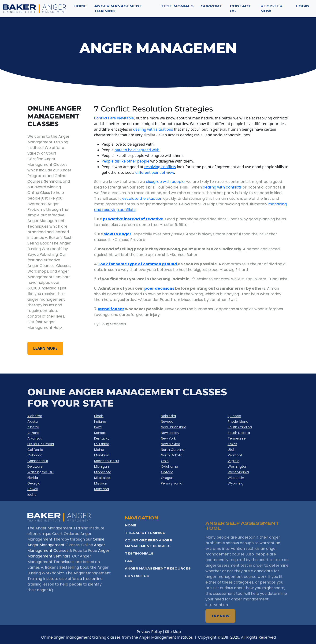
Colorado (35, 455)
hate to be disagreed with (137, 150)
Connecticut (38, 461)
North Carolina (173, 450)
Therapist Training (145, 551)
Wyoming (236, 483)
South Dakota (239, 433)
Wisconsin (236, 478)
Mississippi (102, 478)
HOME (131, 544)
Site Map (184, 632)
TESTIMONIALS (177, 6)
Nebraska (168, 416)
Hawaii (33, 489)
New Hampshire (174, 427)
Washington (238, 466)
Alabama (35, 416)
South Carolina (240, 427)
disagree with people (165, 182)
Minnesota (103, 472)
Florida (33, 478)
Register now (271, 9)
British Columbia (41, 444)
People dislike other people (126, 161)
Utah (232, 450)
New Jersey (170, 433)
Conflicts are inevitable (114, 118)
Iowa (98, 427)
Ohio (165, 461)
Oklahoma (169, 466)
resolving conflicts (160, 167)
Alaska (33, 422)
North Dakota (172, 455)
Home (80, 6)
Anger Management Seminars (68, 565)
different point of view (155, 172)
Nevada (167, 422)
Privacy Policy (161, 632)
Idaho (32, 495)
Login (303, 6)
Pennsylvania (172, 483)
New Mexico (171, 444)
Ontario (167, 472)
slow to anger (117, 234)
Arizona (33, 433)
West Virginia (238, 472)
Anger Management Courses (66, 559)
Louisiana (102, 444)
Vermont (235, 455)
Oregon (167, 478)
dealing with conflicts (222, 187)
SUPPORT (212, 6)
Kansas (100, 433)
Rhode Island (238, 422)
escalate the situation (142, 198)
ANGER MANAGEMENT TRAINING (118, 9)
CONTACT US (240, 9)
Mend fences (111, 309)
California (35, 450)
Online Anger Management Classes (66, 553)
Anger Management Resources (158, 587)
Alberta (33, 427)
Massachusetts (107, 461)
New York (168, 438)
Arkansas (35, 438)
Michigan (102, 466)
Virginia (234, 461)
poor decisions (159, 288)
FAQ (129, 579)
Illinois (99, 416)
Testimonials (139, 572)
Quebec (234, 416)
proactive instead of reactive (133, 219)
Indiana (100, 422)
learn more (45, 348)
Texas (232, 444)
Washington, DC (41, 472)
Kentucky (102, 438)
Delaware (35, 466)
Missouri (101, 483)
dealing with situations (153, 129)
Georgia (34, 483)
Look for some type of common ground (138, 264)
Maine (99, 450)
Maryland (102, 455)
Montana (102, 489)
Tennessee (237, 438)
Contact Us (137, 594)
